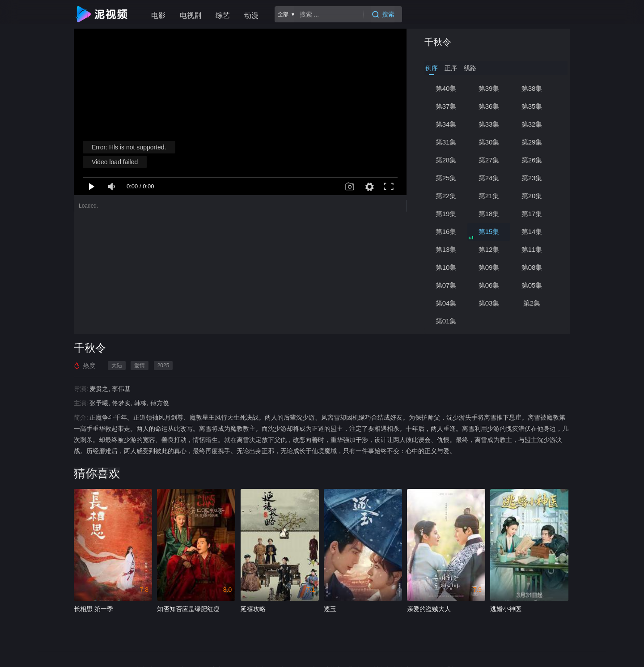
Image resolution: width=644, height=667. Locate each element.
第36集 (489, 106)
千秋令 (438, 42)
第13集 (446, 249)
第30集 (489, 142)
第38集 (532, 88)
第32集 (532, 124)
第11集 (532, 249)
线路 (470, 68)
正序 (451, 68)
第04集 (446, 303)
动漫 (251, 15)
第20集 (532, 196)
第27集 (489, 160)
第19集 (446, 214)
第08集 (532, 267)
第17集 (532, 214)
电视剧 (191, 15)
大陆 (117, 365)
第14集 (532, 232)
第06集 (489, 285)
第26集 (532, 160)
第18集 (489, 214)
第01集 (446, 321)
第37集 (446, 106)
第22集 (446, 196)
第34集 (446, 124)
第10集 (446, 267)
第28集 (446, 160)
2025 (163, 365)
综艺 (223, 15)
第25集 (446, 178)
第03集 (489, 303)
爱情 (140, 365)
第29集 (532, 142)
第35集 (532, 106)
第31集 (446, 142)
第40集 (446, 88)
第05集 (532, 285)
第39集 (489, 88)
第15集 (489, 232)
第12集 (489, 249)
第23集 (532, 178)
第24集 (489, 178)
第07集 (446, 285)
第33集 (489, 124)
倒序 (432, 68)
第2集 (532, 303)
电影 (158, 15)
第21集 (489, 196)
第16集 (446, 232)
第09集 (489, 267)
